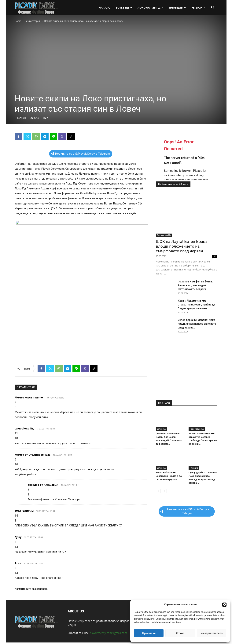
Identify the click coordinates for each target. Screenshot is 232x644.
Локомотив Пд (150, 8)
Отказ (180, 633)
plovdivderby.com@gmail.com (109, 633)
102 (215, 256)
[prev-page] (158, 491)
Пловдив (177, 8)
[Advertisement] (81, 341)
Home (18, 21)
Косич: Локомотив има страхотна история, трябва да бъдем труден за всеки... (197, 305)
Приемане (149, 633)
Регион (198, 8)
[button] (224, 605)
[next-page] (164, 491)
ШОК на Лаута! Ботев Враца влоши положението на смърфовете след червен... (182, 246)
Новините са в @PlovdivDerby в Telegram (80, 154)
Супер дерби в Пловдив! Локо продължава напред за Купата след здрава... (197, 324)
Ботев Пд (124, 8)
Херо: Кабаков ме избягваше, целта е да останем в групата (169, 476)
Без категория (33, 21)
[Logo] (37, 8)
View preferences (212, 633)
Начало (105, 8)
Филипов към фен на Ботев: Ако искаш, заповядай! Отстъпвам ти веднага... (195, 285)
